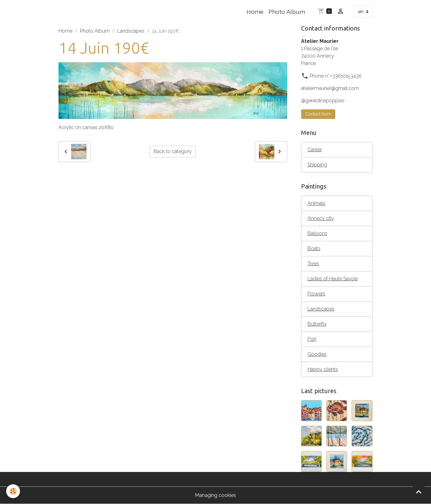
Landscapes (131, 31)
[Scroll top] (419, 492)
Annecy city (321, 218)
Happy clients (323, 369)
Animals (316, 203)
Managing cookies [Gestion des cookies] (216, 495)
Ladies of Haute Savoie (333, 279)
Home (255, 12)
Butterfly (317, 324)
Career (315, 150)
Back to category (173, 151)
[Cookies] (13, 491)
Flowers (316, 294)
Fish (312, 339)
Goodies (317, 354)
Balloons (317, 233)
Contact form (318, 114)
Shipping (317, 165)
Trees (313, 264)
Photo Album (287, 12)
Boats (314, 248)
